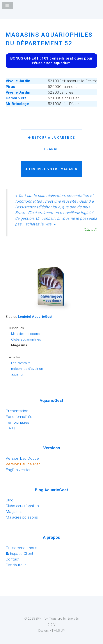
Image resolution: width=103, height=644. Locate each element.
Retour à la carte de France (51, 143)
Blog (10, 500)
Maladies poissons (25, 334)
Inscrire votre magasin (51, 169)
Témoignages (18, 422)
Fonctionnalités (19, 417)
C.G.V (51, 625)
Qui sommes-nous (22, 548)
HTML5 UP (57, 631)
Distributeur (16, 565)
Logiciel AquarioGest (35, 317)
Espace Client (20, 553)
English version (19, 470)
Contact (13, 559)
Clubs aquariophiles (26, 339)
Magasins (14, 512)
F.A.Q (10, 428)
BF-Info (41, 619)
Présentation (17, 411)
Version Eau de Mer (23, 464)
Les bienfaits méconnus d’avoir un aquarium (27, 369)
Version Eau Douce (22, 458)
